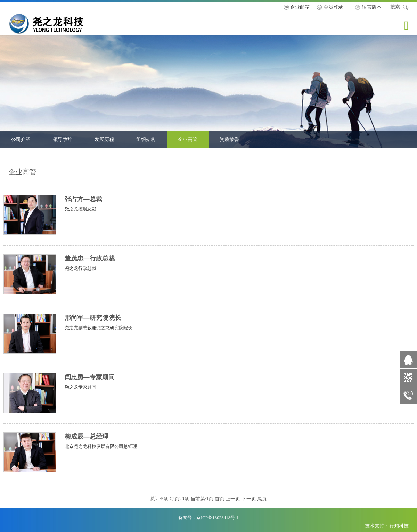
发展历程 (104, 139)
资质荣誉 (229, 139)
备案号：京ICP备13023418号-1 (208, 518)
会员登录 (333, 7)
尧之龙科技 (58, 23)
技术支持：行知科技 (387, 526)
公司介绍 (21, 139)
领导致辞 (63, 139)
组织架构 (146, 139)
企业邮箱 (300, 7)
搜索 (399, 7)
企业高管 (188, 139)
